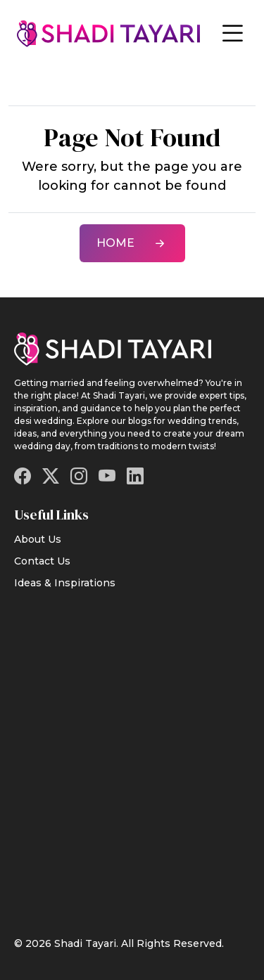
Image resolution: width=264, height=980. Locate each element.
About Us (38, 539)
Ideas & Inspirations (65, 583)
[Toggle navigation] (232, 33)
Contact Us (42, 561)
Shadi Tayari (85, 943)
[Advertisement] (132, 754)
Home (132, 243)
